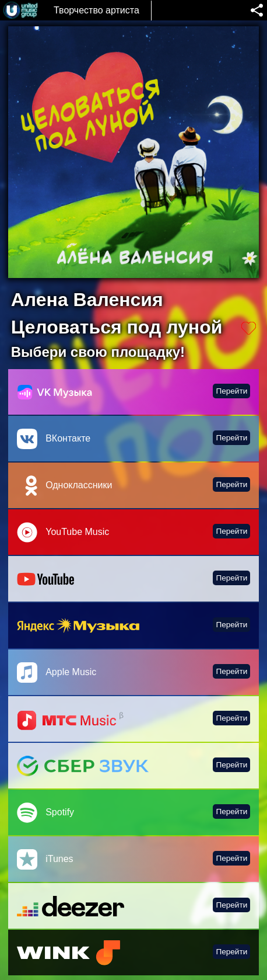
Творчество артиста (96, 10)
